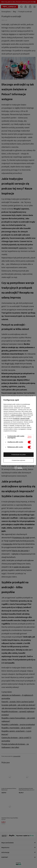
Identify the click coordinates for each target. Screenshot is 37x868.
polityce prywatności (17, 415)
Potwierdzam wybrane (18, 460)
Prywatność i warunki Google (21, 419)
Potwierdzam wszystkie (19, 455)
